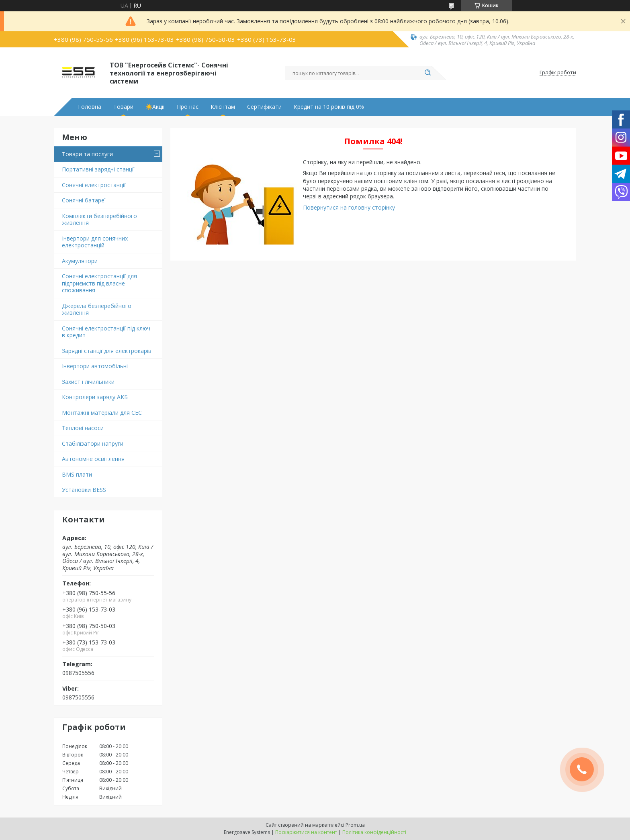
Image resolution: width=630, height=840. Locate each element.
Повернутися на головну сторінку (349, 207)
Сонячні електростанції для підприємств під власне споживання (99, 283)
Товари (123, 107)
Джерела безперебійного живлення (97, 309)
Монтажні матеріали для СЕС (102, 413)
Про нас (188, 107)
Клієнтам (223, 107)
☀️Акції (155, 107)
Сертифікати (264, 107)
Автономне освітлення (93, 459)
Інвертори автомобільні (95, 366)
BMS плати (77, 474)
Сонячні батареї (84, 200)
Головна (90, 107)
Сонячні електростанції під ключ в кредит (106, 332)
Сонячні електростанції (94, 185)
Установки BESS (84, 490)
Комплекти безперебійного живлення (99, 219)
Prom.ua (355, 825)
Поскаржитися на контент (306, 832)
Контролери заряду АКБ (95, 397)
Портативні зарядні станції (98, 169)
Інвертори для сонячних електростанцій (95, 242)
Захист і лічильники (88, 382)
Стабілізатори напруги (93, 443)
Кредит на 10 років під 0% (329, 107)
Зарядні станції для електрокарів (107, 351)
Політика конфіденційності (374, 832)
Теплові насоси (83, 428)
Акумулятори (80, 261)
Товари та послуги (87, 154)
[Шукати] (427, 73)
